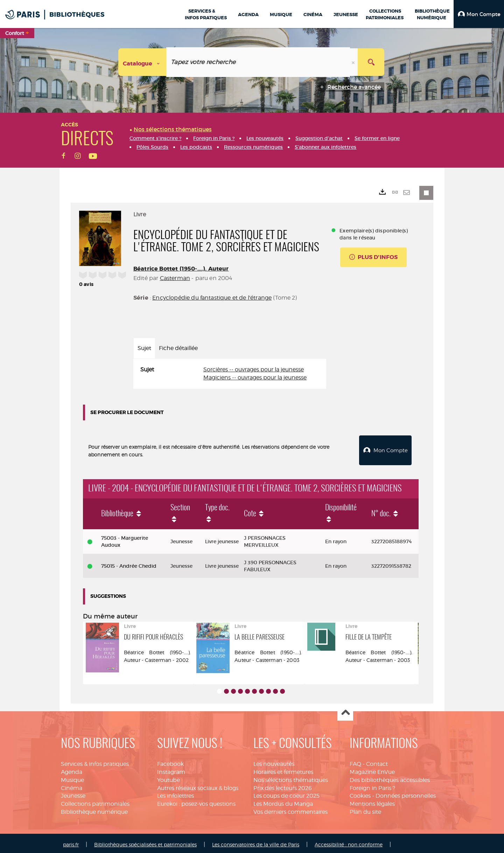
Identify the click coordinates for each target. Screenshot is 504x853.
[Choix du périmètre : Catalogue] (142, 62)
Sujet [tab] (144, 348)
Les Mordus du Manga (283, 801)
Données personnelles (406, 793)
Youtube (169, 777)
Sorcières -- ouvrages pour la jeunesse (254, 369)
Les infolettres (176, 793)
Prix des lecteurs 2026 (283, 785)
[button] (479, 14)
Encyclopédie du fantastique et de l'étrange (212, 298)
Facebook (170, 761)
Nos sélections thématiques (291, 777)
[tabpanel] (230, 374)
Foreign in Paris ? (372, 785)
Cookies (360, 793)
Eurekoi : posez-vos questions (196, 801)
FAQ (355, 761)
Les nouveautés (274, 761)
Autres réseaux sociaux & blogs (198, 785)
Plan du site (365, 809)
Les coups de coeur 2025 (286, 793)
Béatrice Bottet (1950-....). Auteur (181, 269)
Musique (72, 777)
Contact (377, 761)
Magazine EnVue (372, 769)
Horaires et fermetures (283, 769)
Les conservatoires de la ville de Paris (256, 842)
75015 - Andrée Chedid (129, 563)
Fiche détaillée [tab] (178, 348)
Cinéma (72, 785)
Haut (345, 710)
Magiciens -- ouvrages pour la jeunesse (255, 377)
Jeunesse (73, 793)
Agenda (72, 769)
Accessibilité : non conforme (349, 842)
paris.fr (71, 842)
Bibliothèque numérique (94, 809)
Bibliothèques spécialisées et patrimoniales (145, 842)
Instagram (171, 769)
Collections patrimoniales (95, 801)
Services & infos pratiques (95, 761)
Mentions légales (372, 801)
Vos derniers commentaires (290, 809)
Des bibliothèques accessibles (390, 777)
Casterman (175, 278)
